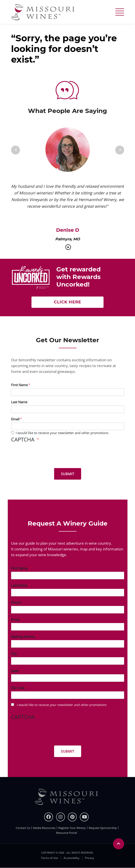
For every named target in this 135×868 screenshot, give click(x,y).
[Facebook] (49, 817)
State (15, 671)
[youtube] (84, 817)
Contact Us (23, 828)
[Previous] (16, 150)
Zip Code (18, 688)
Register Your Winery (72, 828)
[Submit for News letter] (68, 474)
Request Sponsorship (103, 828)
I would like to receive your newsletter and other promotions (62, 433)
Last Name (19, 402)
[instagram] (61, 817)
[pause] (68, 247)
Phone (16, 602)
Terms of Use (50, 858)
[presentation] (45, 456)
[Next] (120, 150)
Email (15, 419)
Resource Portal (67, 833)
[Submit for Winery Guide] (68, 751)
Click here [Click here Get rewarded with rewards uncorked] (67, 302)
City (14, 654)
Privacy (89, 858)
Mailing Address (23, 637)
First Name (19, 385)
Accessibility (71, 858)
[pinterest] (72, 817)
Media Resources (44, 828)
